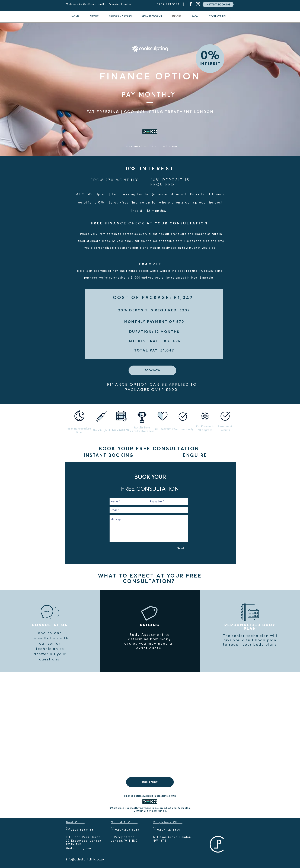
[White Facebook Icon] (191, 4)
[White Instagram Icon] (198, 4)
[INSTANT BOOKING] (218, 4)
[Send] (180, 548)
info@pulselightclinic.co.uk (85, 859)
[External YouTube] (150, 724)
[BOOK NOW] (152, 370)
